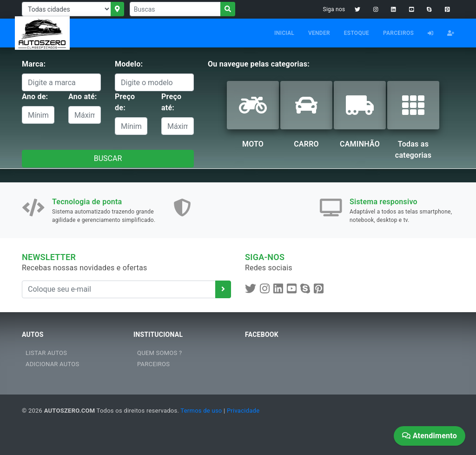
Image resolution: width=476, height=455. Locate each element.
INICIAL (284, 33)
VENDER (319, 33)
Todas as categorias (413, 150)
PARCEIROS (398, 33)
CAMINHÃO (360, 144)
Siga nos (334, 9)
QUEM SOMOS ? (159, 353)
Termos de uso (201, 411)
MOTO (253, 144)
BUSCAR (108, 158)
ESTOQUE (357, 33)
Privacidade (243, 411)
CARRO (306, 144)
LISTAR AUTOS (46, 353)
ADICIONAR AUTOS (52, 364)
